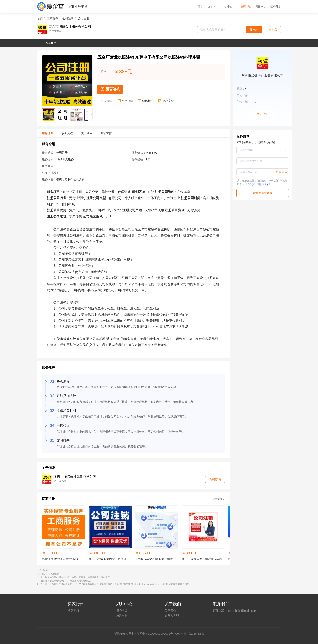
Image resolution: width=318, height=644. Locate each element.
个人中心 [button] (229, 7)
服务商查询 (172, 615)
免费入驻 (246, 6)
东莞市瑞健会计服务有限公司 (70, 26)
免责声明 (122, 615)
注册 (278, 6)
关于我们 (170, 611)
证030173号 (124, 634)
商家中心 (261, 6)
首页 (200, 7)
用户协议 (122, 611)
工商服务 (53, 18)
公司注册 (68, 18)
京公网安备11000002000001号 (153, 634)
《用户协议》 (249, 184)
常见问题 (73, 611)
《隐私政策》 (264, 184)
